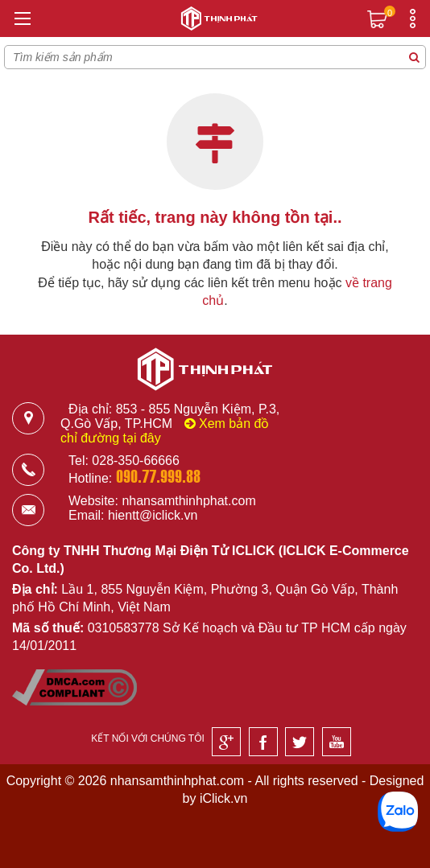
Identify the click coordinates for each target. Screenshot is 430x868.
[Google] (226, 742)
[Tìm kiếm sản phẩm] (414, 57)
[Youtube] (337, 742)
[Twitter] (300, 742)
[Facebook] (263, 742)
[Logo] (215, 21)
